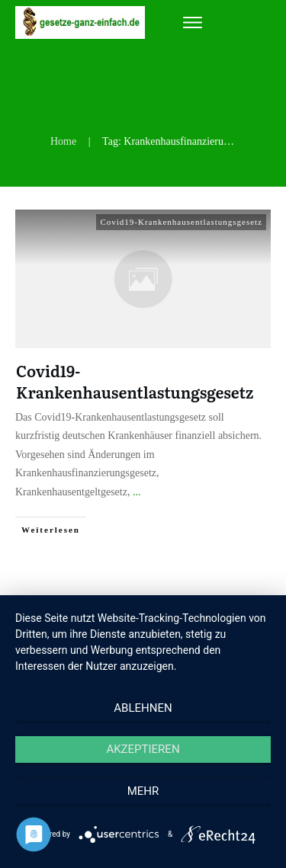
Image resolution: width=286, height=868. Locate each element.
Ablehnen (143, 708)
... (137, 492)
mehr (143, 791)
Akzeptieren (143, 749)
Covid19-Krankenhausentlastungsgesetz (181, 222)
